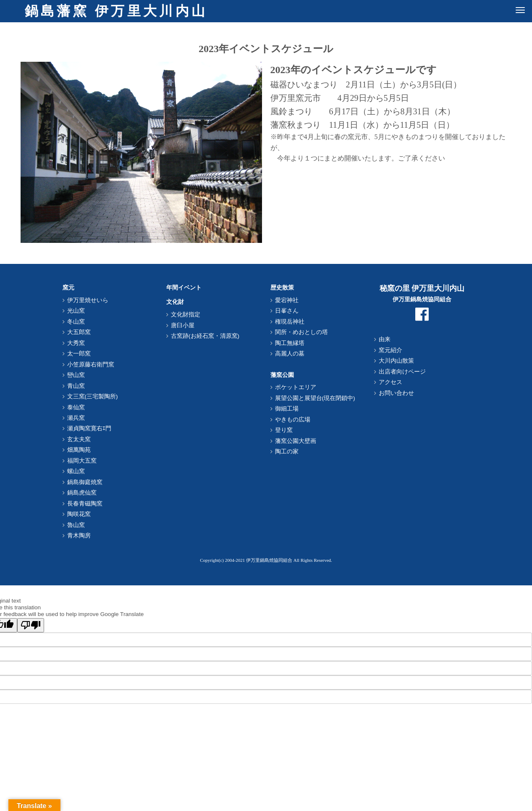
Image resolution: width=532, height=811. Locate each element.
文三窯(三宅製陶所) (93, 396)
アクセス (390, 382)
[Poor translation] (31, 625)
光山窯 (76, 311)
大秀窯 (76, 343)
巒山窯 (76, 375)
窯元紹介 (390, 350)
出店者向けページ (402, 372)
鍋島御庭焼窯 (85, 482)
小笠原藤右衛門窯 (91, 365)
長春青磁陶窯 (85, 504)
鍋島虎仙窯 (82, 493)
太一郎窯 (79, 354)
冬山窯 (76, 322)
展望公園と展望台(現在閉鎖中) (315, 398)
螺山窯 (76, 471)
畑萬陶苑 (79, 450)
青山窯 (76, 386)
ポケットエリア (296, 387)
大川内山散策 (396, 361)
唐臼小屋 (183, 325)
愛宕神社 (287, 300)
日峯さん (287, 311)
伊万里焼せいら (88, 300)
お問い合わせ (396, 393)
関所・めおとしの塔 (301, 332)
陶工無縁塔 (290, 343)
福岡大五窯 (82, 461)
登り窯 (284, 430)
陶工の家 (287, 452)
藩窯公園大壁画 (296, 441)
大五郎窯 (79, 332)
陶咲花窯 (79, 514)
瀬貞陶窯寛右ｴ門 (89, 428)
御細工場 (287, 409)
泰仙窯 (76, 407)
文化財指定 (186, 315)
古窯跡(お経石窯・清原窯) (205, 336)
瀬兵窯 (76, 418)
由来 (385, 339)
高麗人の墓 (290, 354)
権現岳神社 (290, 322)
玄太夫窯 (79, 439)
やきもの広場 (293, 420)
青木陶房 (79, 536)
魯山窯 (76, 525)
